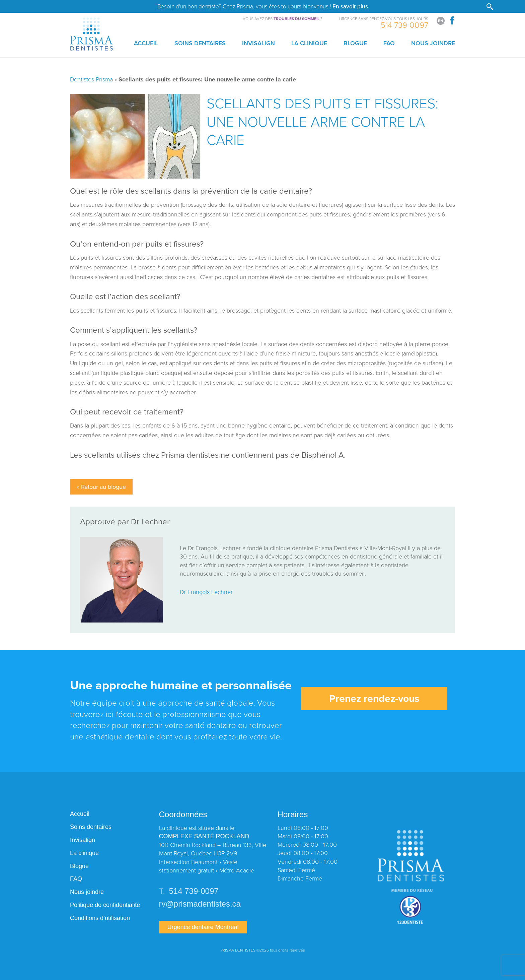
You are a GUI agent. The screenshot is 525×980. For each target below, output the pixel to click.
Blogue (355, 43)
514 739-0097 (404, 25)
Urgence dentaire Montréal (203, 927)
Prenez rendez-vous (374, 699)
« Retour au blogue (101, 487)
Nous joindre (433, 43)
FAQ (389, 43)
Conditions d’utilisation (100, 918)
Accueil (146, 43)
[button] (490, 7)
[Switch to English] (441, 21)
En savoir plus (350, 6)
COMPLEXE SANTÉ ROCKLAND (204, 836)
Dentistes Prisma (91, 79)
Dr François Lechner (206, 592)
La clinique (309, 43)
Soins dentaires (200, 43)
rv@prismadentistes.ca (200, 904)
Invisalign (258, 43)
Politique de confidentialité (105, 905)
